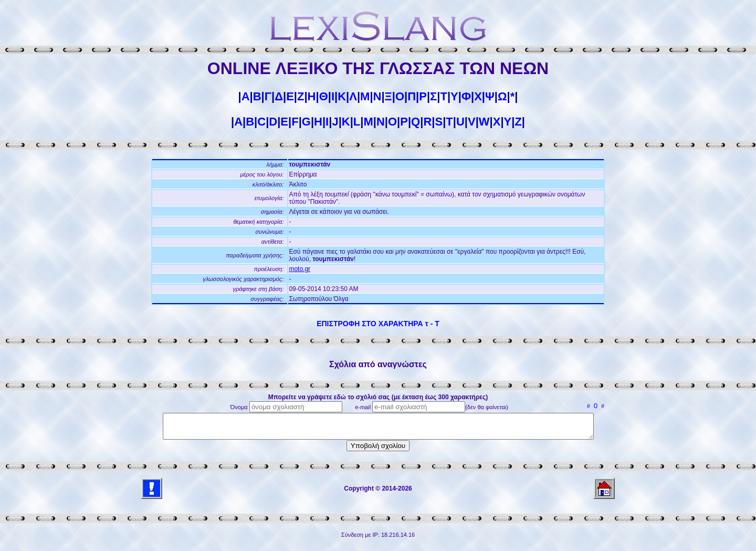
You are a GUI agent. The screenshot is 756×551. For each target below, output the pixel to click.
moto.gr (300, 269)
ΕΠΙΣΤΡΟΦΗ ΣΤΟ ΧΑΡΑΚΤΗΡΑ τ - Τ (378, 324)
